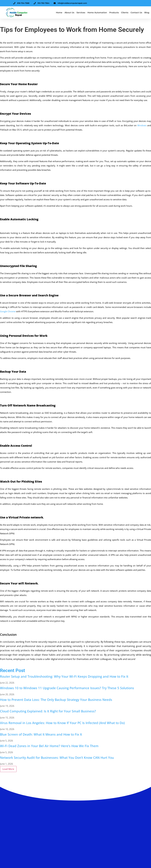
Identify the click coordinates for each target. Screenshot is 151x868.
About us (69, 13)
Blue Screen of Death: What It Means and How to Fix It (41, 734)
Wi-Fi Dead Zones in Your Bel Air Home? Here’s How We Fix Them (49, 746)
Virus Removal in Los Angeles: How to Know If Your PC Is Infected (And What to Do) (62, 723)
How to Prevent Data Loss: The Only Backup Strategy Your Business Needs (56, 700)
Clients (125, 13)
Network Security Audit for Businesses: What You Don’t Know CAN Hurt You (57, 757)
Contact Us (136, 13)
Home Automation (97, 13)
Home (59, 13)
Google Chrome (8, 311)
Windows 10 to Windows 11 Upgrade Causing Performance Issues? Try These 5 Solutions (67, 688)
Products (114, 13)
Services (81, 13)
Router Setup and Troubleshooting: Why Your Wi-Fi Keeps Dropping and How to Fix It (64, 676)
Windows (142, 125)
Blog (147, 13)
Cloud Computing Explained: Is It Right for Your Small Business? (48, 711)
